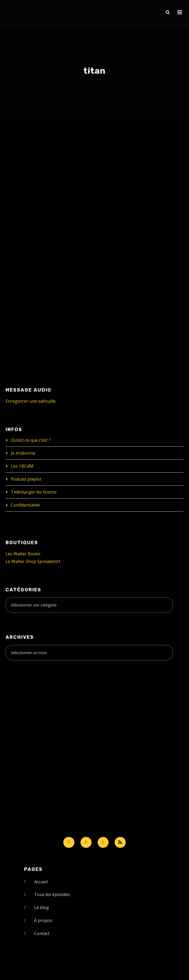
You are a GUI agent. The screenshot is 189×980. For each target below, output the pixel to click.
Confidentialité (25, 505)
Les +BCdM (22, 466)
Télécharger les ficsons (34, 492)
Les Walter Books (23, 554)
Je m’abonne (23, 453)
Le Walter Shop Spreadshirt (33, 561)
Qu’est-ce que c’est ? (31, 440)
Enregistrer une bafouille (31, 401)
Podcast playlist (26, 479)
